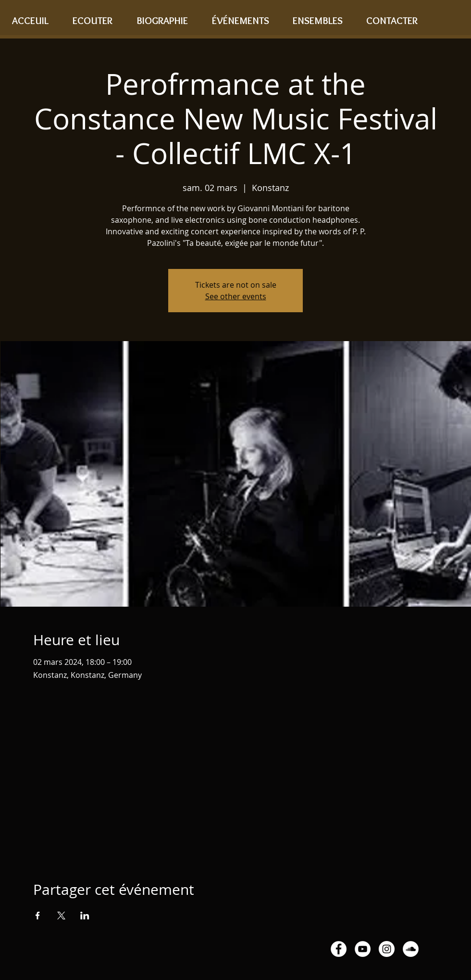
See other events (236, 296)
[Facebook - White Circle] (339, 949)
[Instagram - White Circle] (387, 949)
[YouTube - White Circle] (363, 949)
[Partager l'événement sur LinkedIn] (85, 916)
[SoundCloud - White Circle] (411, 949)
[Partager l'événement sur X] (61, 916)
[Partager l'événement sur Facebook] (38, 916)
